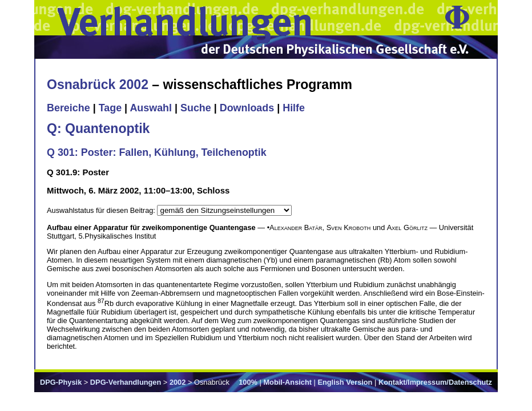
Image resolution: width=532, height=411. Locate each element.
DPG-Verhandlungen (126, 382)
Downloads (247, 108)
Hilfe (294, 108)
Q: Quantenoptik (98, 128)
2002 (178, 382)
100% (248, 382)
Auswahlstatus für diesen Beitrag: (102, 210)
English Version (345, 382)
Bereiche (68, 108)
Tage (110, 108)
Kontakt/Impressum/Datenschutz (435, 382)
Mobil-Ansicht (287, 382)
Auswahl (151, 108)
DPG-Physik (61, 382)
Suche (196, 108)
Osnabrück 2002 (98, 84)
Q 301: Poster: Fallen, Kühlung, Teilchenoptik (157, 152)
